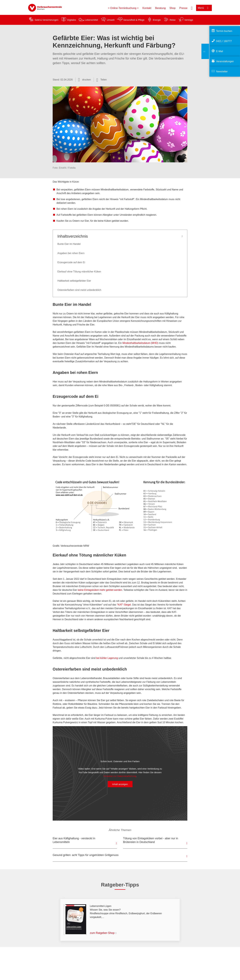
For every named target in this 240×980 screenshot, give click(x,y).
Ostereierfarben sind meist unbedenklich (79, 290)
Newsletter (222, 72)
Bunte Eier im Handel (69, 244)
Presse (183, 8)
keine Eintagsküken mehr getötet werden (100, 590)
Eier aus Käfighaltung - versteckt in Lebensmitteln (74, 840)
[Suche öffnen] (192, 8)
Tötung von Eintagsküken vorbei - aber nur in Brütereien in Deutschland (151, 840)
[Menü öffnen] (204, 8)
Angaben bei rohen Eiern (71, 253)
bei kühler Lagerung (107, 658)
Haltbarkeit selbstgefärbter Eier (74, 281)
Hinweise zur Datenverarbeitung (120, 776)
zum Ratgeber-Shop (102, 933)
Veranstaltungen (225, 61)
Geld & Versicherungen (47, 20)
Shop (172, 8)
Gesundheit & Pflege (134, 20)
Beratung (160, 8)
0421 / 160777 (224, 41)
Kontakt (147, 8)
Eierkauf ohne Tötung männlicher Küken (79, 272)
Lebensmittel (91, 20)
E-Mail (220, 51)
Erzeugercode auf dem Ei (71, 262)
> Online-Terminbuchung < (123, 8)
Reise (172, 20)
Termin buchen (224, 31)
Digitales (72, 20)
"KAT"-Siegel (124, 605)
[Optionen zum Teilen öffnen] (102, 80)
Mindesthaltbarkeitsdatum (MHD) (140, 343)
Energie (157, 20)
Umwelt (111, 20)
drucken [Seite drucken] (87, 80)
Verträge (189, 20)
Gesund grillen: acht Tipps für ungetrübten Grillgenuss (86, 855)
